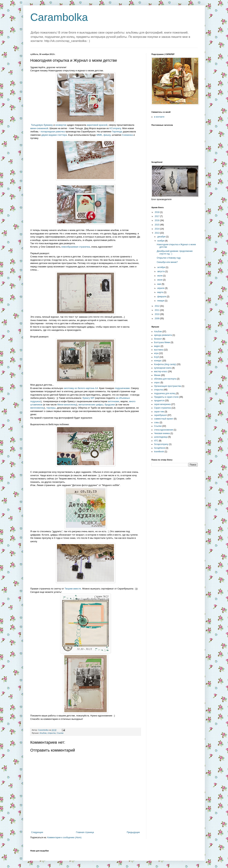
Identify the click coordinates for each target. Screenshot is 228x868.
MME (99, 135)
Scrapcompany (161, 444)
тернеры (51, 408)
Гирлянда (117, 132)
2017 (157, 216)
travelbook (159, 452)
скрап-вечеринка (162, 404)
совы (157, 422)
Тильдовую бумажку (42, 125)
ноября (161, 241)
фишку (107, 135)
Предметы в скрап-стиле (166, 397)
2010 (157, 314)
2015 (157, 225)
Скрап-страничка (162, 408)
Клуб (156, 357)
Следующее (37, 832)
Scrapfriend (160, 448)
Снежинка (127, 135)
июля (160, 276)
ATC (156, 441)
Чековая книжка (162, 433)
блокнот (158, 339)
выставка (159, 350)
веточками (114, 401)
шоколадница (161, 437)
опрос (157, 383)
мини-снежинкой (39, 128)
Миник (157, 375)
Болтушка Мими (162, 342)
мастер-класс (161, 371)
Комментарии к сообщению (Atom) (64, 838)
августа (161, 271)
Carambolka (59, 17)
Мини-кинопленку (67, 405)
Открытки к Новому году (169, 258)
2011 (157, 310)
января (161, 301)
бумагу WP (88, 398)
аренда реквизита (163, 335)
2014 (157, 229)
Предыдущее (133, 832)
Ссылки (60, 733)
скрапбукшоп (160, 415)
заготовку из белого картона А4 (81, 388)
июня (160, 280)
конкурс (158, 361)
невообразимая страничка (76, 247)
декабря (162, 237)
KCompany (115, 128)
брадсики (110, 405)
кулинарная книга (163, 368)
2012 (157, 306)
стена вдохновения (164, 430)
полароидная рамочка (53, 132)
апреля (161, 288)
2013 (157, 233)
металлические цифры (91, 405)
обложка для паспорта (165, 379)
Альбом (43, 733)
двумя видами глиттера (54, 135)
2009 (157, 319)
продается (159, 401)
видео (157, 346)
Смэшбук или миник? (167, 262)
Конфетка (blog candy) (165, 364)
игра (156, 353)
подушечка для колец (165, 393)
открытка (52, 733)
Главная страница (85, 832)
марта (161, 292)
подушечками (122, 388)
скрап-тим (159, 412)
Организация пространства (168, 386)
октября (161, 267)
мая (160, 284)
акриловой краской (97, 125)
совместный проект (164, 419)
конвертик (61, 125)
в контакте (159, 117)
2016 (157, 220)
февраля (162, 297)
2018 (157, 212)
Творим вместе (73, 589)
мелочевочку (37, 408)
